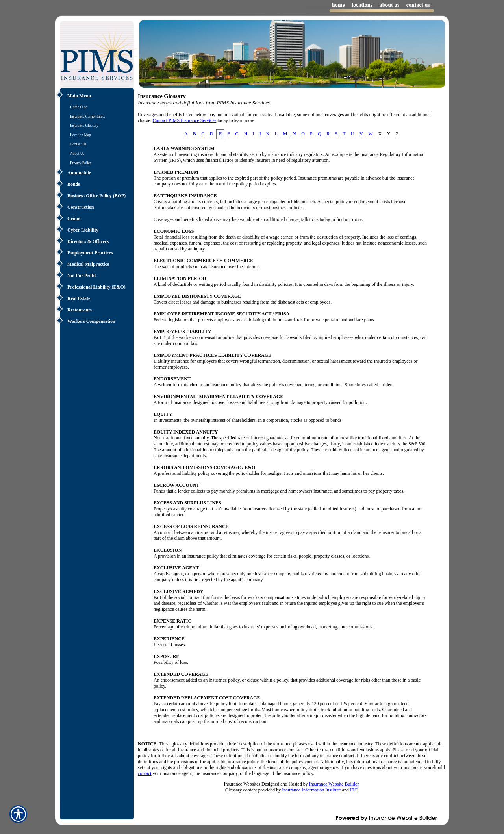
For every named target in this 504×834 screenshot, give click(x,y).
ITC (354, 790)
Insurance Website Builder (334, 784)
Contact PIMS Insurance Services (185, 120)
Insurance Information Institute (311, 790)
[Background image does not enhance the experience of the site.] (94, 97)
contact (145, 773)
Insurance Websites (242, 784)
